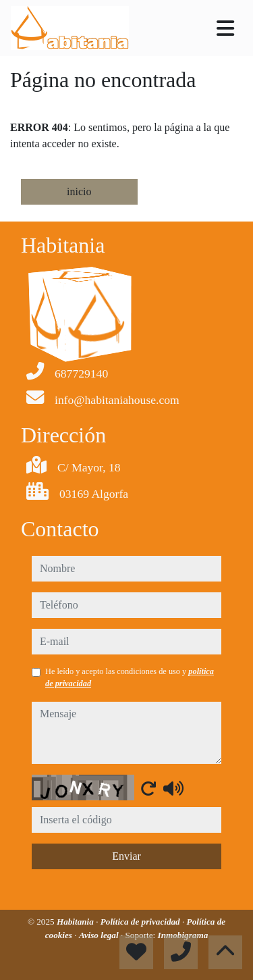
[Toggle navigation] (225, 28)
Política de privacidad (141, 922)
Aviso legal (100, 935)
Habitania (76, 922)
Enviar (126, 856)
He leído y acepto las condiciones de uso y (130, 677)
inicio (79, 191)
